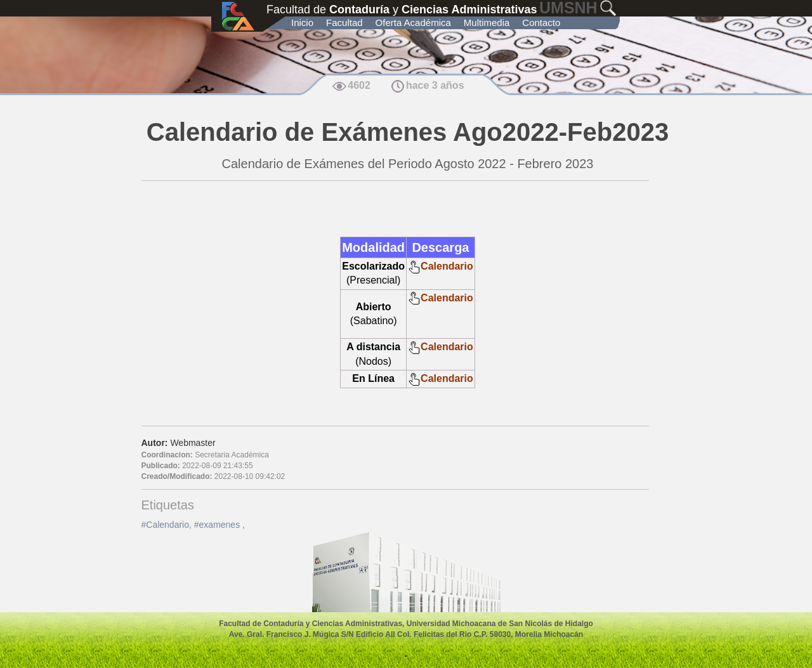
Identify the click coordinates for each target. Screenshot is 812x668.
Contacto (541, 23)
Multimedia (487, 23)
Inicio (302, 23)
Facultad (344, 23)
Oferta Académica (413, 23)
